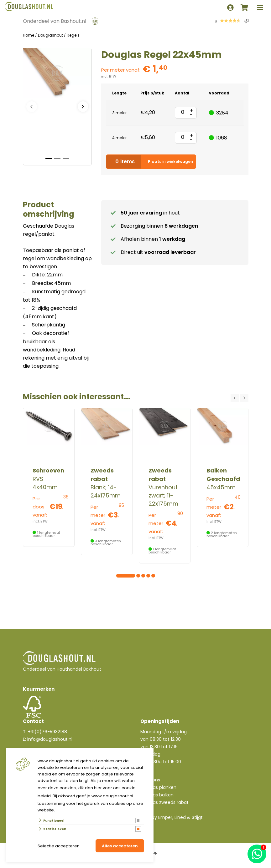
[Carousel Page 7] (148, 576)
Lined (180, 817)
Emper (165, 817)
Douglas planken (158, 787)
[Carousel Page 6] (143, 576)
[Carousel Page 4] (133, 576)
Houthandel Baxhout (79, 669)
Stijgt (197, 817)
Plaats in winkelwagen (151, 162)
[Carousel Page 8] (153, 576)
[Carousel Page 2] (123, 576)
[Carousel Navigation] (240, 398)
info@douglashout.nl (50, 739)
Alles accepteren (120, 846)
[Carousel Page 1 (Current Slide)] (118, 576)
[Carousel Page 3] (128, 576)
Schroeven (48, 470)
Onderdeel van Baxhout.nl (55, 21)
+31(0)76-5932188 (47, 732)
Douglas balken (157, 795)
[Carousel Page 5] (138, 576)
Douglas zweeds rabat (164, 802)
